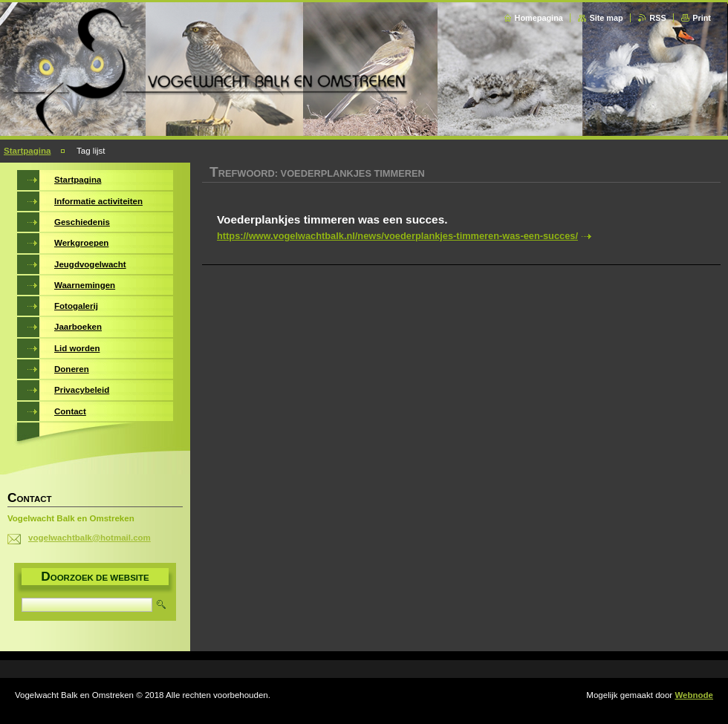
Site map (606, 18)
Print (702, 18)
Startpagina (27, 151)
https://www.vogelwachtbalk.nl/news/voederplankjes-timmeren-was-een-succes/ (397, 236)
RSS (657, 18)
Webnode (694, 695)
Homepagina (539, 18)
